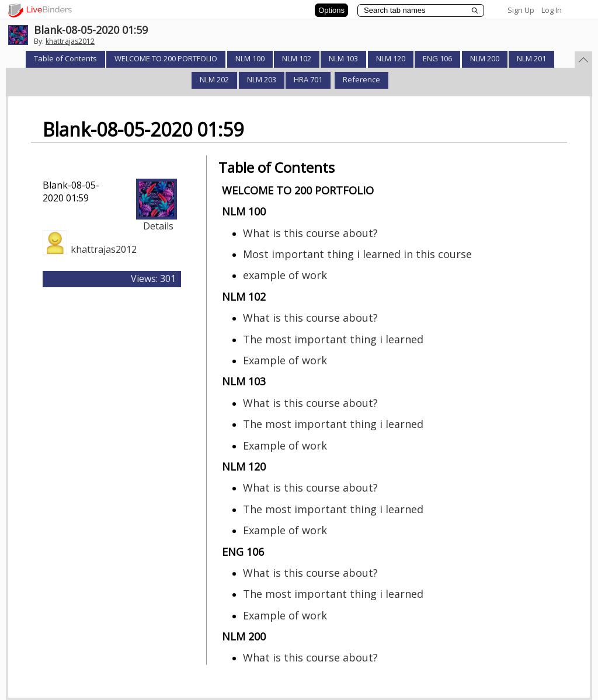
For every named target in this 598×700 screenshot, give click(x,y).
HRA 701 (308, 79)
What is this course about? (310, 233)
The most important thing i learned (333, 339)
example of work (285, 275)
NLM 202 (214, 79)
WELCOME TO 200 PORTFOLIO (166, 58)
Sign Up (521, 10)
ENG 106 (437, 58)
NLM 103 (343, 58)
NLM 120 (391, 58)
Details (158, 226)
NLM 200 (485, 58)
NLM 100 (250, 58)
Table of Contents (65, 58)
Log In (552, 10)
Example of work (285, 360)
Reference (361, 79)
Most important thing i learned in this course (357, 254)
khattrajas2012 (70, 41)
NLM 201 (531, 58)
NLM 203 (262, 79)
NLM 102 (297, 58)
